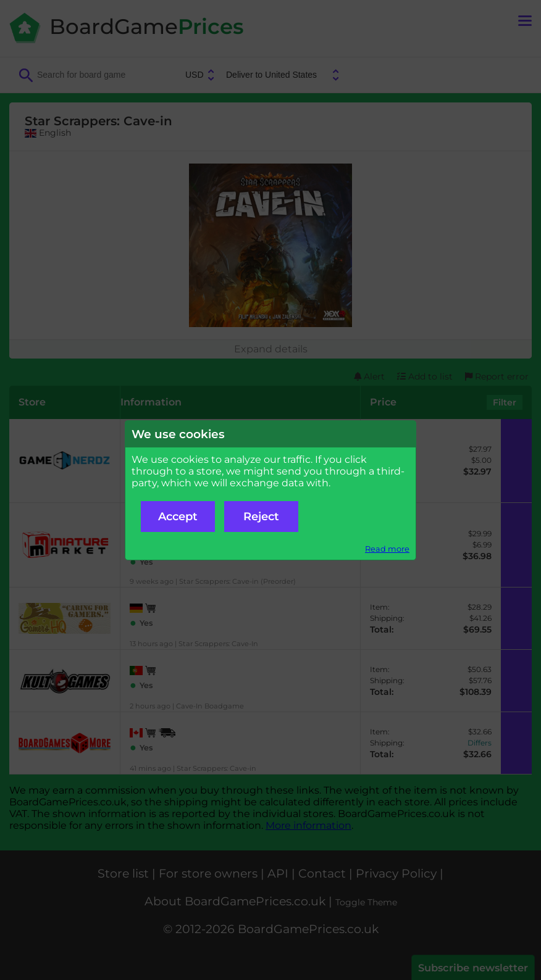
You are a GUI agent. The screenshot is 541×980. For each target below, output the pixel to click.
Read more (387, 549)
